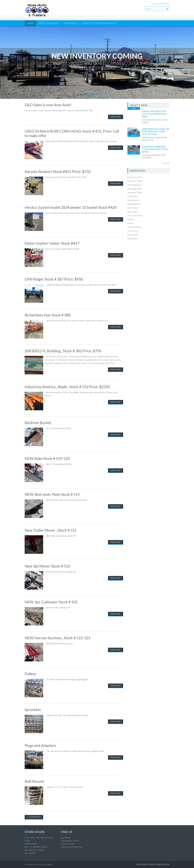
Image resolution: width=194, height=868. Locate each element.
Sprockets (33, 710)
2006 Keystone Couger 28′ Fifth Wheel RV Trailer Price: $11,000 (156, 131)
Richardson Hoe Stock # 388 (48, 315)
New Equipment (134, 204)
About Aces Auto (49, 23)
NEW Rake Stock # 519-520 (47, 458)
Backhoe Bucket (38, 423)
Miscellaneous (133, 200)
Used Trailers (133, 235)
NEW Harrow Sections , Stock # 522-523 (57, 638)
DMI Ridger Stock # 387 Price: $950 (54, 279)
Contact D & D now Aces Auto (99, 23)
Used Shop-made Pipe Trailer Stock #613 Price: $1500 (155, 149)
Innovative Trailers (135, 192)
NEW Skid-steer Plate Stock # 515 (52, 494)
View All (166, 163)
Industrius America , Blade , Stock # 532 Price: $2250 (67, 387)
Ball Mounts (34, 781)
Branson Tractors (135, 177)
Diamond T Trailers (135, 181)
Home (30, 23)
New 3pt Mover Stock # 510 (47, 566)
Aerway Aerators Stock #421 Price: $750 (58, 171)
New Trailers (133, 212)
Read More (116, 117)
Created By (142, 864)
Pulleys (30, 674)
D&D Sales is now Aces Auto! (48, 105)
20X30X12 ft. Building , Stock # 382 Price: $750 (63, 351)
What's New (132, 238)
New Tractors (133, 208)
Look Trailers (133, 196)
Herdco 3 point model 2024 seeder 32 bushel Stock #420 (71, 207)
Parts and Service (135, 215)
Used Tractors (133, 231)
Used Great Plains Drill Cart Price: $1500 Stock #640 (154, 114)
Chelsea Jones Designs (159, 864)
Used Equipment (134, 227)
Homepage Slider (135, 189)
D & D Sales (48, 864)
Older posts (35, 817)
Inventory (70, 23)
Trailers (131, 223)
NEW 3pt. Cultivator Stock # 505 (51, 602)
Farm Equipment (134, 185)
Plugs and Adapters (40, 745)
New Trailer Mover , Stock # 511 (51, 530)
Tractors (131, 219)
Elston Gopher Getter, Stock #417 (52, 243)
